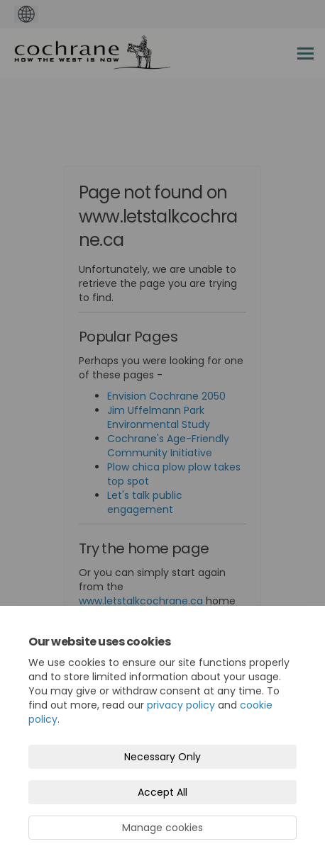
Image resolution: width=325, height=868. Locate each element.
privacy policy (181, 705)
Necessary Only (162, 757)
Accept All (162, 792)
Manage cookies (162, 828)
